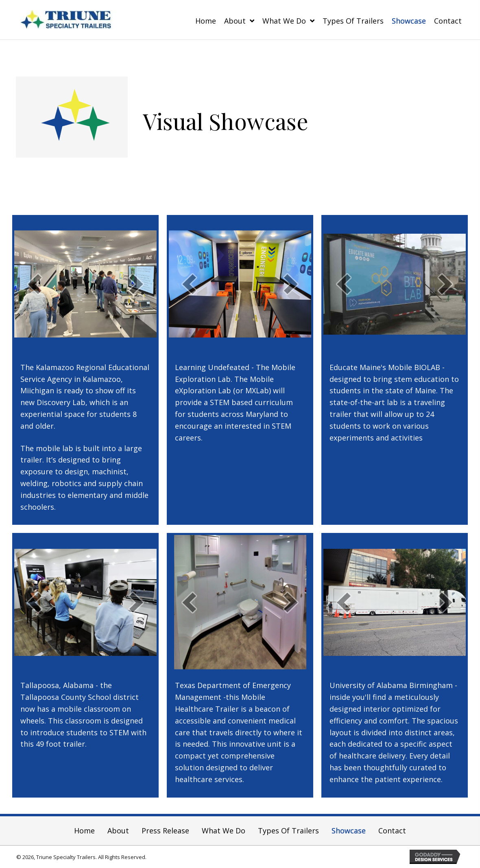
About (118, 831)
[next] (136, 284)
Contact (392, 831)
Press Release (165, 831)
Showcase (349, 831)
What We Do (224, 831)
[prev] (35, 284)
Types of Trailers (288, 831)
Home (84, 831)
